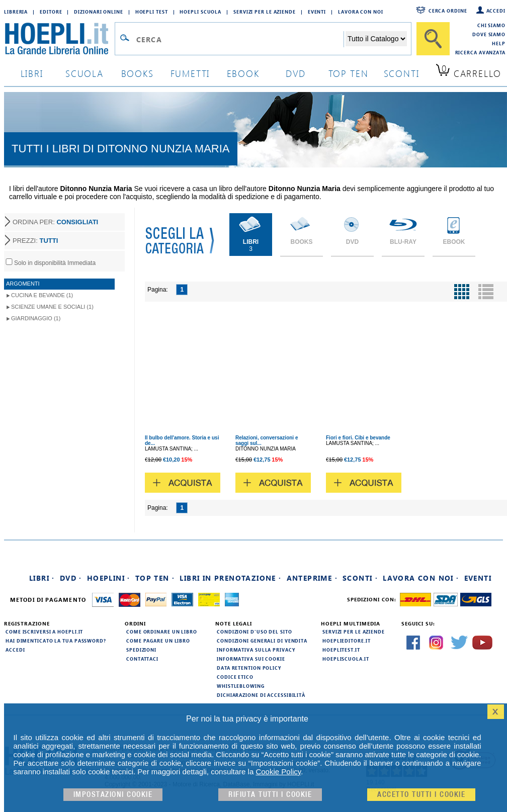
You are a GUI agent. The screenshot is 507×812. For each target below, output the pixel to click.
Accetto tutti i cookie (421, 795)
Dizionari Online (98, 12)
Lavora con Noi (361, 12)
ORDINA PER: (55, 222)
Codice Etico (235, 677)
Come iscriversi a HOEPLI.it (44, 631)
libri (32, 73)
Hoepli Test (152, 12)
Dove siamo (489, 34)
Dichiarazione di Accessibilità (261, 695)
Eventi (317, 12)
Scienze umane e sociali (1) (52, 307)
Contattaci (142, 659)
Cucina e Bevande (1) (42, 295)
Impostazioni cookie (113, 795)
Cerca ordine (448, 11)
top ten (349, 73)
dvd (296, 73)
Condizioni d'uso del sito (255, 631)
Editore (51, 12)
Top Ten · (155, 578)
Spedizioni (141, 650)
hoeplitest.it (341, 650)
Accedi (496, 11)
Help (499, 43)
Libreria (16, 12)
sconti (402, 73)
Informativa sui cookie (251, 659)
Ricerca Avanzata (480, 52)
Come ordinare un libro (162, 631)
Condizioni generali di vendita (262, 641)
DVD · (71, 578)
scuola (84, 73)
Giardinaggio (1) (36, 318)
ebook (243, 73)
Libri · (42, 578)
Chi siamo (491, 25)
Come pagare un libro (158, 641)
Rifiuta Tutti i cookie (270, 795)
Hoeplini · (109, 578)
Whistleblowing (241, 686)
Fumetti (190, 73)
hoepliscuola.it (346, 659)
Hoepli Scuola (200, 12)
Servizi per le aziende (265, 12)
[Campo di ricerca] (240, 39)
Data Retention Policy (249, 668)
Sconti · (360, 578)
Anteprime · (312, 578)
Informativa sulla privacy (256, 650)
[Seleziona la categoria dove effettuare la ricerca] (376, 39)
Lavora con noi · (421, 578)
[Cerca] (433, 39)
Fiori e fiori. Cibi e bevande (358, 438)
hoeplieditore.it (346, 641)
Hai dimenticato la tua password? (56, 641)
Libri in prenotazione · (230, 578)
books (138, 73)
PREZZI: (35, 241)
